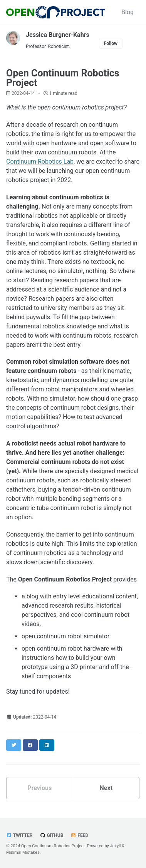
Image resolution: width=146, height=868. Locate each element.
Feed (79, 835)
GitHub (51, 835)
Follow (111, 43)
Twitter (19, 835)
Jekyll (115, 846)
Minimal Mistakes (23, 852)
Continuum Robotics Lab (40, 162)
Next (106, 788)
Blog (128, 12)
